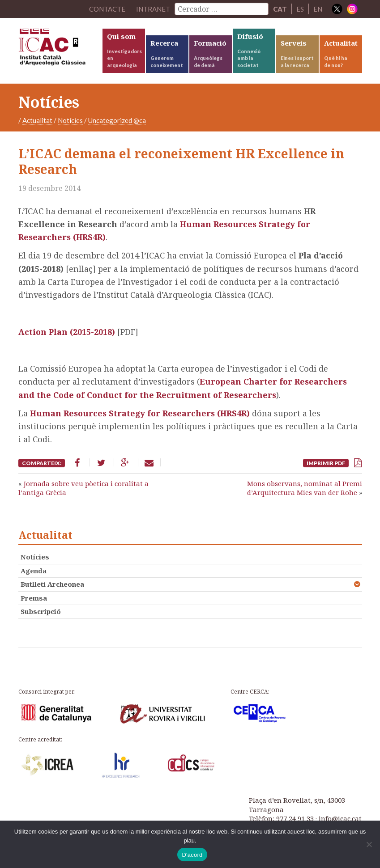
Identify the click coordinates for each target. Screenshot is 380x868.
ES (300, 9)
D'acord (192, 855)
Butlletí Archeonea (52, 584)
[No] (369, 844)
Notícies (70, 120)
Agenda (34, 571)
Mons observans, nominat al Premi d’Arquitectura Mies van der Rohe (305, 488)
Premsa (34, 598)
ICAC (60, 49)
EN (318, 9)
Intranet (153, 9)
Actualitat (37, 120)
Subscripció (41, 611)
